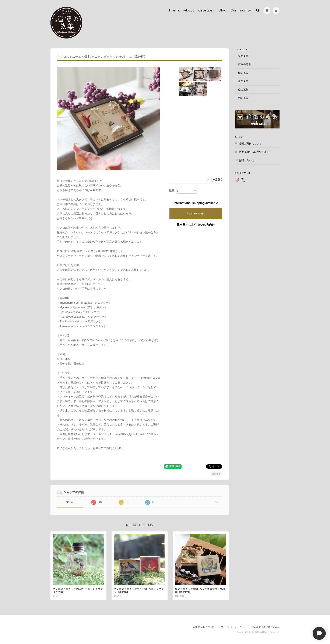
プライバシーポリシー (233, 627)
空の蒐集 (243, 89)
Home (174, 10)
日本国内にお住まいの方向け (196, 224)
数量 (172, 190)
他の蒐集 (243, 97)
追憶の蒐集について (250, 143)
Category (206, 10)
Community (241, 10)
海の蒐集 (243, 81)
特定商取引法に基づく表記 (254, 151)
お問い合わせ (246, 160)
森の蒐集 (243, 72)
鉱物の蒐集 (245, 64)
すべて (70, 502)
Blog (223, 10)
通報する (216, 474)
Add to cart (196, 213)
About (189, 10)
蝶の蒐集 (243, 56)
